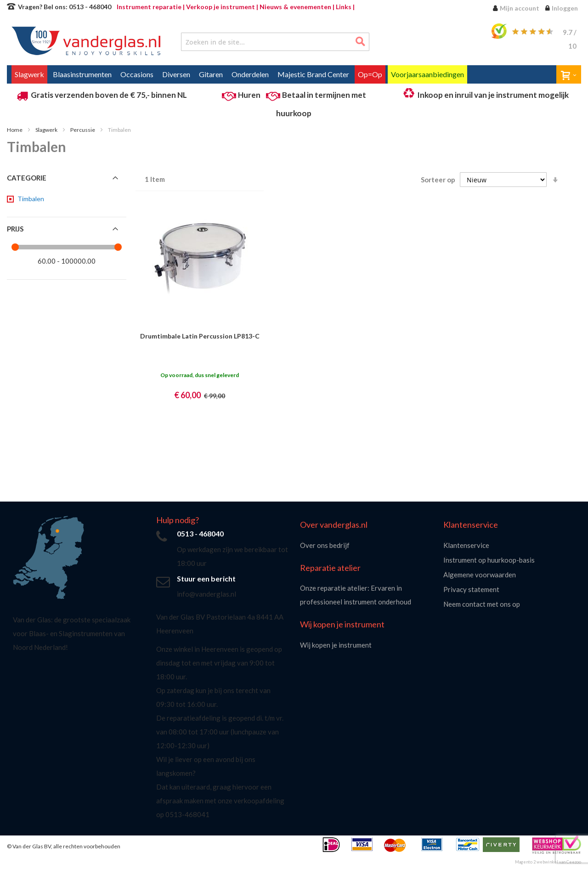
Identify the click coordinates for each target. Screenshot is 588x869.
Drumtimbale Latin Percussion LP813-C (200, 336)
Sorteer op (438, 180)
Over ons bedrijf (325, 545)
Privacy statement (471, 589)
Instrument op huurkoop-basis (489, 560)
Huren (249, 95)
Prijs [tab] (15, 229)
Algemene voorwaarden (480, 575)
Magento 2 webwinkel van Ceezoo (548, 862)
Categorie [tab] (27, 178)
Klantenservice (466, 545)
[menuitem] (29, 74)
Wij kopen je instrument (336, 645)
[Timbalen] (30, 199)
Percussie (83, 130)
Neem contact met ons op (482, 604)
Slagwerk (47, 130)
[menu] (294, 74)
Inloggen (565, 8)
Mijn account (520, 8)
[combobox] (275, 42)
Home (15, 130)
